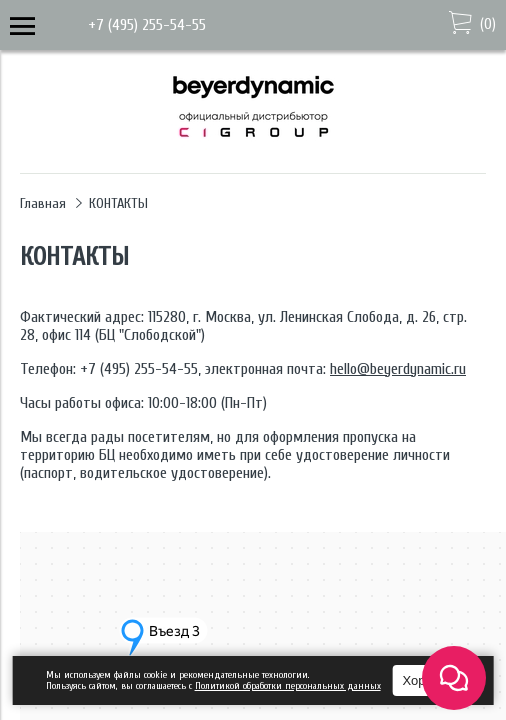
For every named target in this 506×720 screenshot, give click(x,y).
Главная (43, 203)
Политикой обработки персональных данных (288, 686)
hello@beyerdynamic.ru (398, 369)
